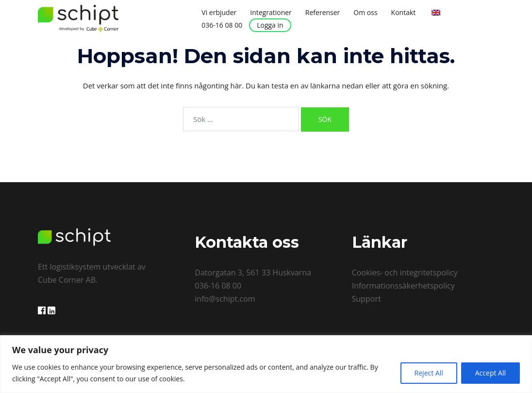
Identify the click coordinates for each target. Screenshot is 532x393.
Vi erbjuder (219, 12)
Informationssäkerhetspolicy (403, 286)
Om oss (365, 12)
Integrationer (271, 12)
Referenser (323, 12)
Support (366, 299)
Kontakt (404, 12)
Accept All (490, 373)
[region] (266, 364)
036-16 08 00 (222, 25)
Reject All (429, 373)
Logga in (270, 25)
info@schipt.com (225, 299)
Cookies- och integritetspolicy (405, 273)
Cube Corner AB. (68, 280)
